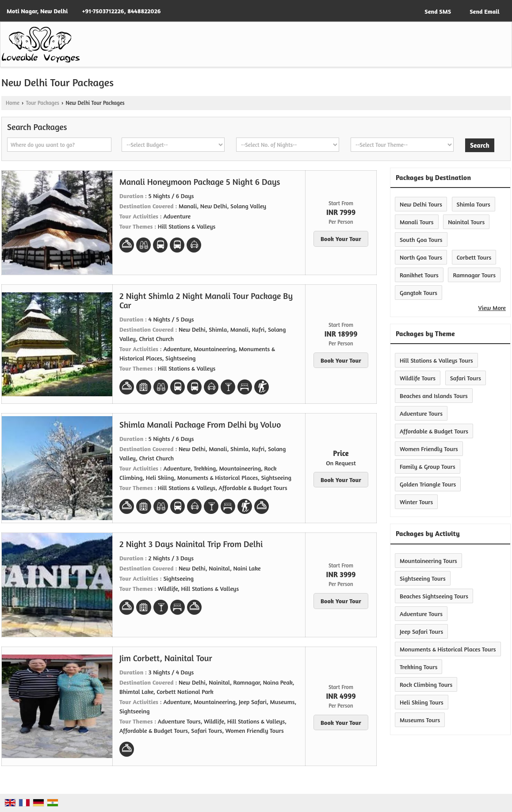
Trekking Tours (418, 667)
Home (13, 103)
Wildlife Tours (418, 378)
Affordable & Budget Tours (434, 431)
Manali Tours (417, 222)
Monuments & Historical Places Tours (448, 649)
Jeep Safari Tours (421, 631)
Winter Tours (416, 502)
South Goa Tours (421, 239)
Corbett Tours (474, 257)
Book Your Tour (341, 239)
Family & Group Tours (428, 466)
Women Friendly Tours (429, 449)
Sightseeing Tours (423, 578)
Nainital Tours (466, 222)
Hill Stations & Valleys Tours (436, 360)
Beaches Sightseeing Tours (434, 596)
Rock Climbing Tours (426, 684)
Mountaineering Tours (428, 561)
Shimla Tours (474, 204)
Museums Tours (420, 720)
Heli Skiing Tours (422, 702)
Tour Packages (42, 103)
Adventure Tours (421, 413)
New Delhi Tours (421, 204)
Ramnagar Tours (474, 275)
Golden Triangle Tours (428, 484)
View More (492, 308)
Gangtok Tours (418, 293)
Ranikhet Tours (419, 275)
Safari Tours (466, 378)
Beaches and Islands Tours (434, 396)
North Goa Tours (421, 257)
